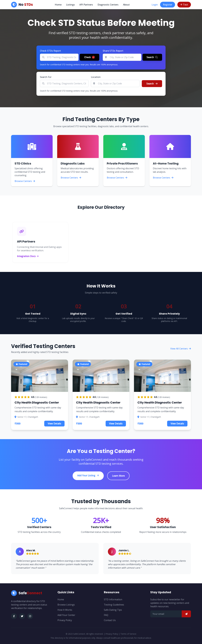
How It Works (65, 610)
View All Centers (181, 349)
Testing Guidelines (114, 605)
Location (96, 77)
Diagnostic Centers (108, 5)
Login (155, 5)
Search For (46, 77)
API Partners (86, 5)
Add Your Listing (88, 475)
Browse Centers (25, 181)
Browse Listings (66, 605)
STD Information (113, 599)
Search (152, 84)
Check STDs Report (50, 51)
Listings (70, 5)
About (126, 5)
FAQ (106, 615)
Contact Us (110, 620)
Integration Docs (28, 256)
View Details (54, 424)
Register (168, 5)
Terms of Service (128, 634)
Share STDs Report (113, 51)
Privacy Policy (65, 620)
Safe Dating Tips (113, 610)
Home (58, 5)
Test (184, 5)
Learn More (118, 476)
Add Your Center (66, 615)
